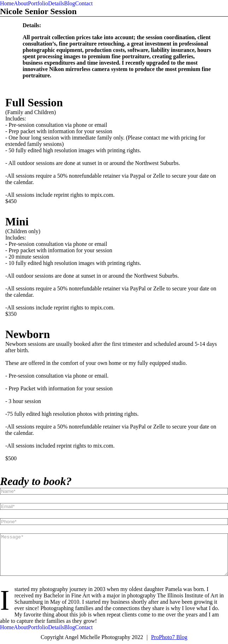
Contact (84, 3)
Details (56, 3)
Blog (69, 3)
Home (7, 3)
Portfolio (38, 3)
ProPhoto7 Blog (169, 637)
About (21, 3)
